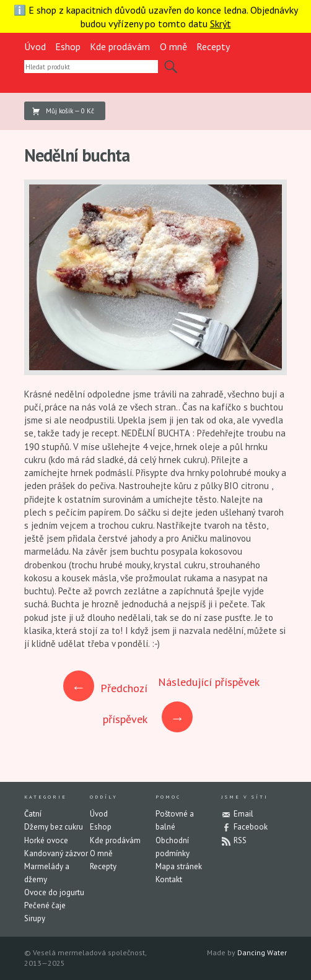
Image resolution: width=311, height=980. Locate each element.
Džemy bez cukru (54, 827)
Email (243, 814)
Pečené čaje (45, 905)
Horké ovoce (46, 840)
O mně (173, 46)
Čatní (33, 814)
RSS (240, 840)
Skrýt (221, 24)
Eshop (68, 46)
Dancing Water (262, 952)
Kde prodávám (120, 46)
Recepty (213, 46)
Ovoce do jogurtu (54, 892)
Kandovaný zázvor (56, 853)
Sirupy (35, 918)
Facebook (251, 827)
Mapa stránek (179, 866)
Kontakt (169, 879)
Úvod (35, 46)
